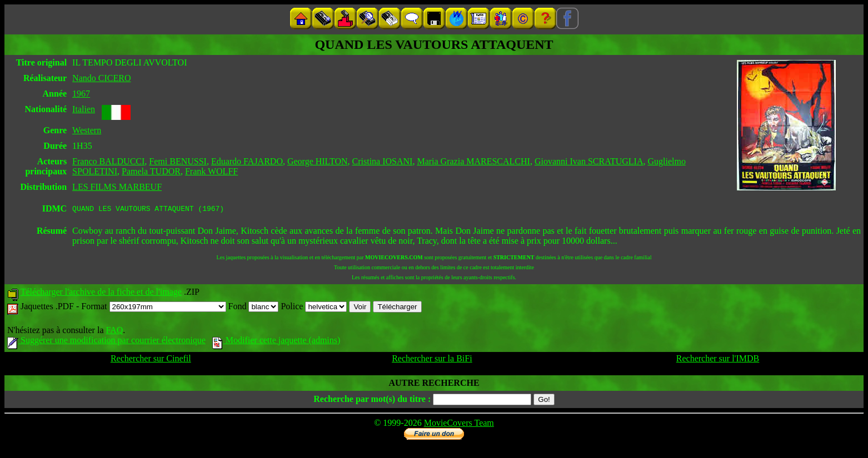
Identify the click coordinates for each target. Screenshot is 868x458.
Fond (254, 308)
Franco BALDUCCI (108, 161)
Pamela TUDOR (151, 171)
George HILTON (318, 161)
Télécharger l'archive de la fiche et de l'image (101, 293)
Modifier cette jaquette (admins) (276, 342)
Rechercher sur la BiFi (432, 360)
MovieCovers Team (459, 424)
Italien (84, 109)
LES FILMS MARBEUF (117, 187)
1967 (81, 94)
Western (87, 130)
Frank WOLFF (211, 171)
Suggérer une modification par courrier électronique (106, 342)
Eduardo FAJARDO (247, 161)
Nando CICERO (101, 78)
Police (314, 308)
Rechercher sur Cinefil (151, 360)
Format (153, 308)
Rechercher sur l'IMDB (718, 360)
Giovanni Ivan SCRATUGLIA (589, 161)
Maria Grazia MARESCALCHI (473, 161)
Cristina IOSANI (383, 161)
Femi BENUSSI (178, 161)
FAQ (114, 332)
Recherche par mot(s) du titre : (372, 401)
